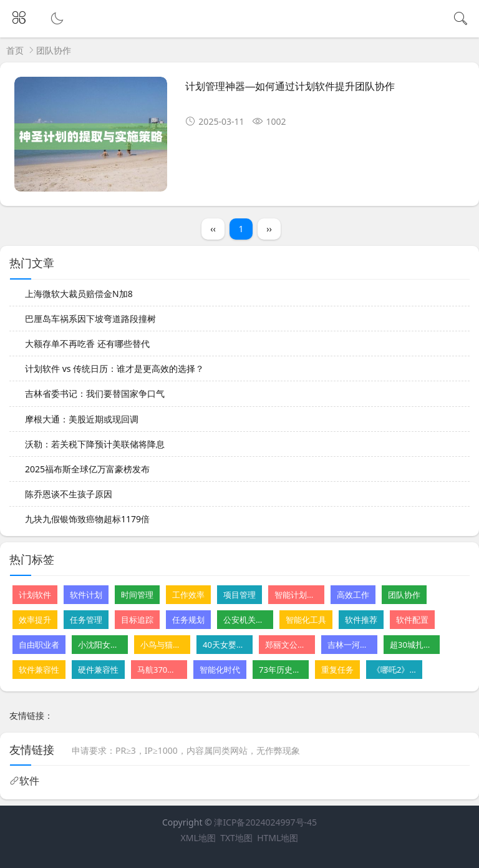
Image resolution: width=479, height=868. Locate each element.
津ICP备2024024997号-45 (265, 822)
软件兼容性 (39, 670)
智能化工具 (306, 620)
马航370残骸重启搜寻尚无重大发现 (159, 670)
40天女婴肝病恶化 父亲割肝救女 (225, 645)
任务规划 (188, 620)
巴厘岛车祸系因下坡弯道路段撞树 (90, 319)
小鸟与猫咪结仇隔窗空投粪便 (162, 645)
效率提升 (35, 620)
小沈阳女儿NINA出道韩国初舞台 (100, 645)
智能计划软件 (296, 595)
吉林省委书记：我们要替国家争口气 (95, 393)
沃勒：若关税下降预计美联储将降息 (95, 444)
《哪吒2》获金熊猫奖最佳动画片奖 (394, 670)
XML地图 (198, 838)
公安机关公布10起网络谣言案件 (245, 620)
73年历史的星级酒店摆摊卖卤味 (281, 670)
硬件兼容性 (98, 670)
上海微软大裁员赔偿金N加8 (79, 294)
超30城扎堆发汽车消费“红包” (412, 645)
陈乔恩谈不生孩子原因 (69, 494)
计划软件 (35, 595)
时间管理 (137, 595)
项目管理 (239, 595)
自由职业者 (39, 645)
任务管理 (86, 620)
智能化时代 (220, 670)
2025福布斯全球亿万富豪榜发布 (87, 469)
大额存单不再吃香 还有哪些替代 (87, 344)
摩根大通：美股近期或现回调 (82, 419)
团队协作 (404, 595)
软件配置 (412, 620)
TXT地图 (236, 838)
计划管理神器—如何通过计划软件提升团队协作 (290, 86)
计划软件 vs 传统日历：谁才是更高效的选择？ (114, 368)
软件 (29, 781)
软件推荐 (361, 620)
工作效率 (188, 595)
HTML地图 (278, 838)
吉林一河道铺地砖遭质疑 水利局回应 (349, 645)
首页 (15, 50)
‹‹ (213, 229)
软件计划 (86, 595)
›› (269, 229)
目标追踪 (137, 620)
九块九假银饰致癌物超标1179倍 (87, 519)
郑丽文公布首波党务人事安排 (287, 645)
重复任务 (337, 670)
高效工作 (353, 595)
